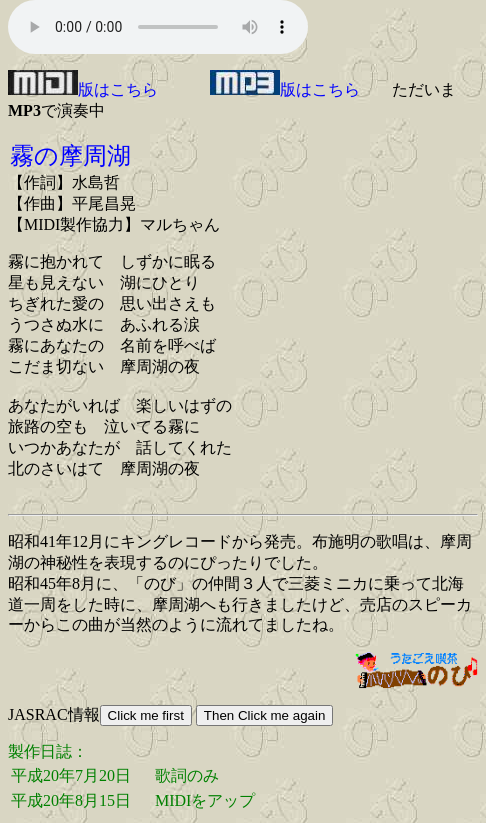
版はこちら (83, 89)
